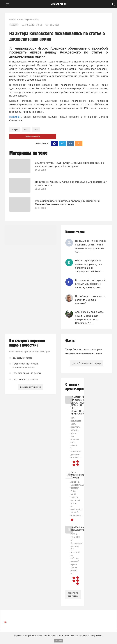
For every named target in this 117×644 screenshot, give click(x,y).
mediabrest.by (59, 4)
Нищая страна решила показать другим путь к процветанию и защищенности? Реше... (89, 266)
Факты (70, 341)
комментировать (33, 136)
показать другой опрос (30, 387)
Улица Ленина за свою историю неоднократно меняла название (84, 351)
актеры (15, 129)
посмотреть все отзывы (73, 594)
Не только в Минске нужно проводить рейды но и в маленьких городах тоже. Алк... (91, 246)
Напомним (15, 117)
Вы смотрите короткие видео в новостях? (27, 343)
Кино (26, 129)
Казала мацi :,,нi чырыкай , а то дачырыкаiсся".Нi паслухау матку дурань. (91, 284)
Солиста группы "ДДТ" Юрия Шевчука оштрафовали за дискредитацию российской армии (70, 164)
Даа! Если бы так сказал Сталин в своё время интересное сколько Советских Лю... (89, 317)
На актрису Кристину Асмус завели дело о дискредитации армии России (71, 183)
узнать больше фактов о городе (87, 363)
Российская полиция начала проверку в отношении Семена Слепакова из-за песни (67, 203)
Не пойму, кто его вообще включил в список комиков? (90, 300)
